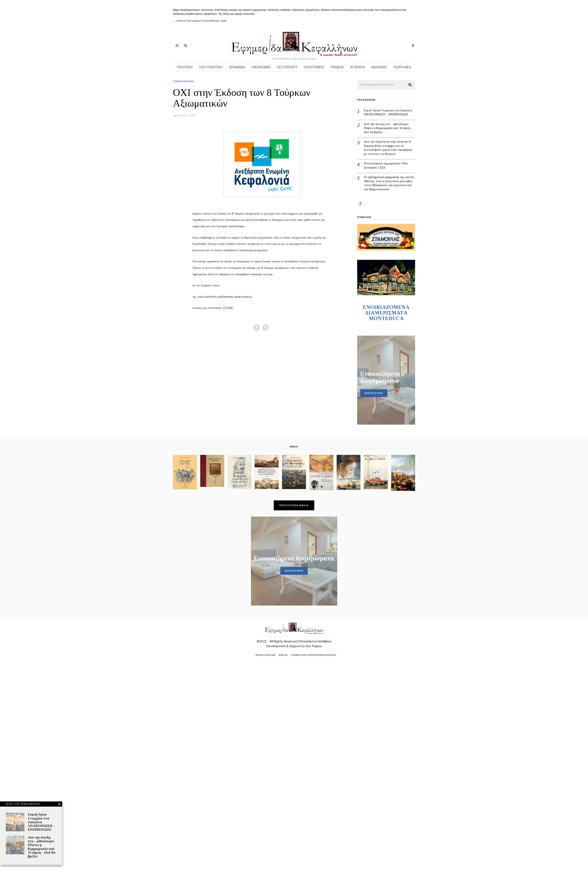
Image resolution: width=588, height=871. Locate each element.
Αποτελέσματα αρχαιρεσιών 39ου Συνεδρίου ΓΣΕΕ (386, 165)
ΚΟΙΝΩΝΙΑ (237, 67)
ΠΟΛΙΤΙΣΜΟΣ (314, 67)
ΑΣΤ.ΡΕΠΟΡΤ (287, 67)
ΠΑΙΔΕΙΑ (337, 67)
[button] (410, 85)
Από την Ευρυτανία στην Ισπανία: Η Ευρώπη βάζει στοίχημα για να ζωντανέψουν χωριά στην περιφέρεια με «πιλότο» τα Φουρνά (388, 148)
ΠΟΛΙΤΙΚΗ (185, 67)
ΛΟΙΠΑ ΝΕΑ (402, 67)
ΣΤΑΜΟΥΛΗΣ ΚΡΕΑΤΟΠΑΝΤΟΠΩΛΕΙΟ (314, 655)
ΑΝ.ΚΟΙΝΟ (379, 67)
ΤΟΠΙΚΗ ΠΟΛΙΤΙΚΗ (184, 81)
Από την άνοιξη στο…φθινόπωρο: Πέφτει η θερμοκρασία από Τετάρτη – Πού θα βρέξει (388, 128)
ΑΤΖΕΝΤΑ (358, 67)
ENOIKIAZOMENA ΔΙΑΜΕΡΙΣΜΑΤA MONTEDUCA (386, 313)
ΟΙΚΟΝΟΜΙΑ (261, 67)
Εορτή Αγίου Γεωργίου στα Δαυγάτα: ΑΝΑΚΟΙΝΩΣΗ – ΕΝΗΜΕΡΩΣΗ (388, 112)
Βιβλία (283, 655)
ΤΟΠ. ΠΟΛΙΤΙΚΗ (211, 67)
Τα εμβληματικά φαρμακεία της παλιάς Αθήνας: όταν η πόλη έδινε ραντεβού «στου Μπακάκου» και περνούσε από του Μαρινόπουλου (389, 183)
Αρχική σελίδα (266, 655)
